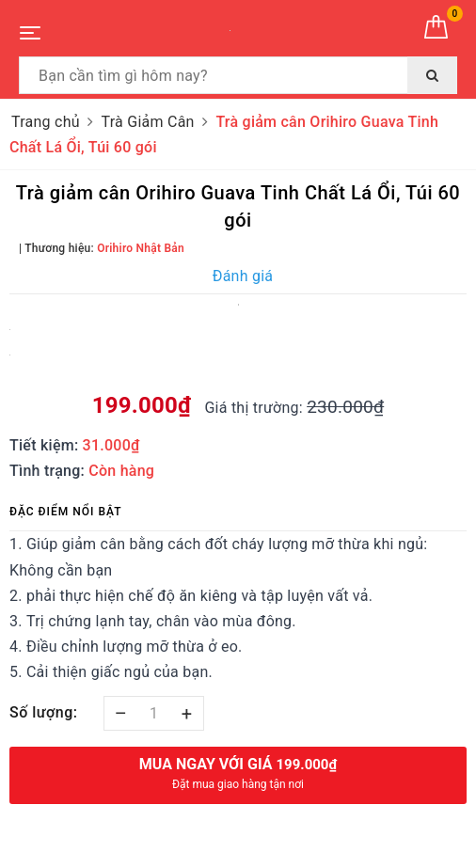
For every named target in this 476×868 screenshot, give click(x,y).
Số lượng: (44, 712)
